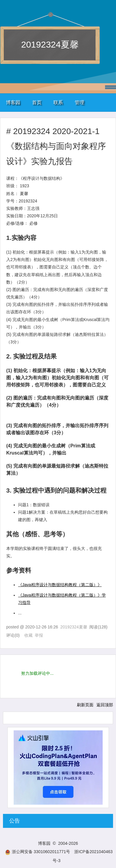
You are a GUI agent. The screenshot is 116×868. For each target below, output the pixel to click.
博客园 (13, 102)
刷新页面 (85, 705)
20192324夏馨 (50, 44)
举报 (39, 635)
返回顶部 (105, 705)
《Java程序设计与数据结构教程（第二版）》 (60, 585)
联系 (58, 102)
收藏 (28, 635)
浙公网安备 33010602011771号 (38, 852)
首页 (37, 102)
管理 (80, 102)
